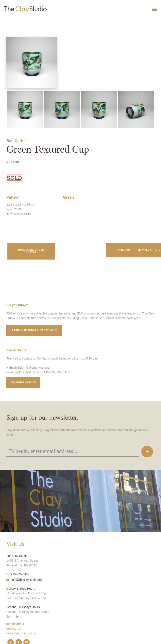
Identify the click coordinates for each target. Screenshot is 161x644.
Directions (14, 624)
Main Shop (124, 250)
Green (68, 197)
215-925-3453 (18, 574)
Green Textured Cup (9, 20)
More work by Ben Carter (31, 251)
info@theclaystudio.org (24, 580)
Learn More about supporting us (34, 330)
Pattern (13, 197)
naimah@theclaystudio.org (24, 372)
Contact (12, 629)
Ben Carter (16, 141)
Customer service (23, 382)
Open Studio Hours (20, 634)
